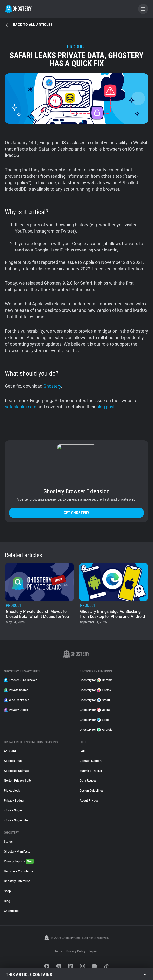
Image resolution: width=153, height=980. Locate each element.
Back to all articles (29, 25)
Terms (59, 951)
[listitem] (40, 594)
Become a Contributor (19, 871)
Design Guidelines (92, 791)
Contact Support (91, 761)
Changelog (11, 911)
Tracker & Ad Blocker (20, 680)
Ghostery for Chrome (96, 680)
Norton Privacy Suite (18, 781)
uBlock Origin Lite (16, 820)
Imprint (94, 951)
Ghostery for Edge (94, 720)
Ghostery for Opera (95, 710)
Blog (7, 901)
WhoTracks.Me (16, 700)
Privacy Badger (14, 801)
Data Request (89, 781)
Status (8, 842)
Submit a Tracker (91, 771)
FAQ (82, 751)
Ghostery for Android (96, 730)
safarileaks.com (21, 407)
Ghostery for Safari (95, 700)
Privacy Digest (16, 710)
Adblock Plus (13, 761)
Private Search (16, 690)
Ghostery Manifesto (17, 852)
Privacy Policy (76, 951)
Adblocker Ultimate (17, 771)
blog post (106, 407)
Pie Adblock (12, 791)
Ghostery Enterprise (17, 881)
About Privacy (89, 801)
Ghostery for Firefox (95, 690)
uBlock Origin (13, 810)
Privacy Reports (19, 861)
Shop (7, 891)
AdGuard (10, 751)
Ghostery (52, 386)
